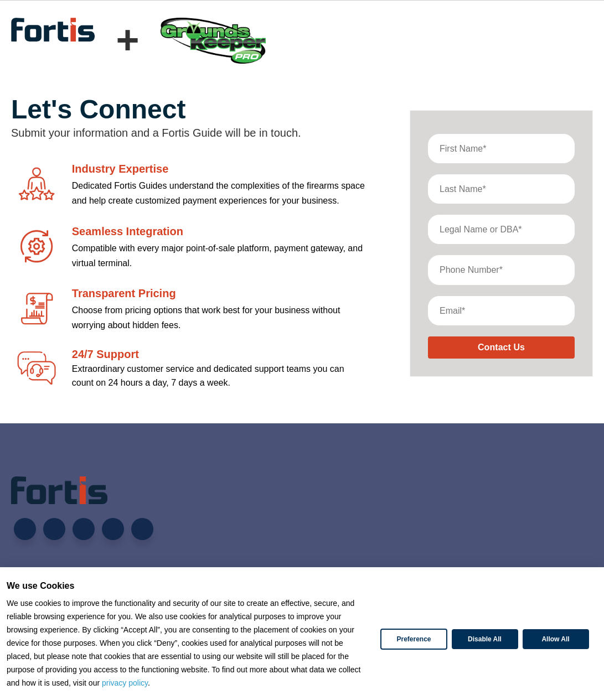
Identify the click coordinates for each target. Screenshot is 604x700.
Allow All (555, 639)
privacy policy (125, 683)
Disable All (485, 639)
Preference (414, 639)
